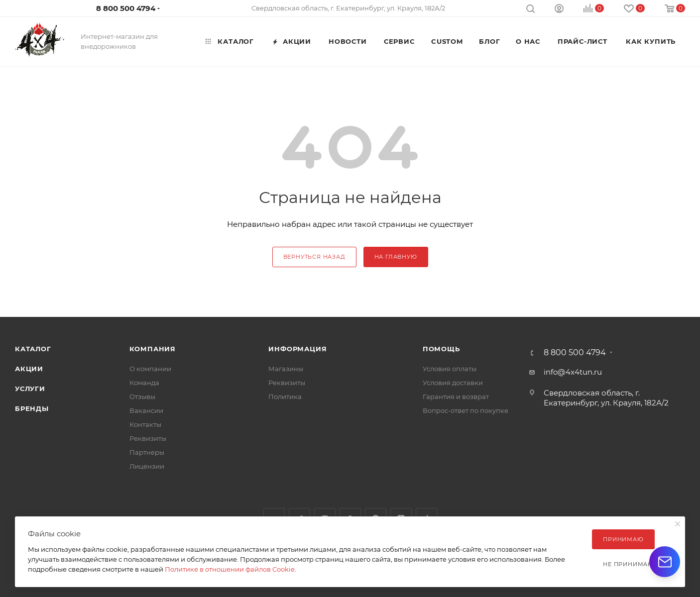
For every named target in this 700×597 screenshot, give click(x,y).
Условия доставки (453, 383)
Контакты (145, 424)
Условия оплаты (450, 369)
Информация (297, 349)
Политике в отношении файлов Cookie (230, 569)
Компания (153, 349)
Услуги (30, 389)
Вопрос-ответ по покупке (466, 410)
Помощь (441, 349)
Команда (144, 383)
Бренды (32, 408)
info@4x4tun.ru (573, 372)
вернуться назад (314, 257)
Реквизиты (148, 438)
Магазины (286, 369)
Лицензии (147, 466)
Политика (285, 397)
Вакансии (146, 410)
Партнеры (147, 452)
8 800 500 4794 (126, 8)
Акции (29, 369)
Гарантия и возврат (456, 397)
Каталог (33, 349)
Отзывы (142, 397)
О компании (150, 369)
